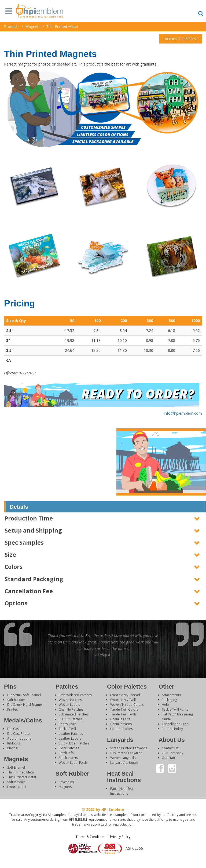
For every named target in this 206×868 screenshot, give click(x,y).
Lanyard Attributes (124, 763)
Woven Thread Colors (127, 705)
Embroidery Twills (124, 700)
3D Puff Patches (71, 719)
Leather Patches (71, 734)
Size (10, 555)
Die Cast (14, 729)
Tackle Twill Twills (123, 714)
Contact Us (170, 748)
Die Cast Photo (19, 734)
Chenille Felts (120, 719)
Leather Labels (70, 738)
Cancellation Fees (175, 724)
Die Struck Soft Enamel (24, 695)
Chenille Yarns (121, 724)
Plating (12, 748)
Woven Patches (70, 700)
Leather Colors (122, 729)
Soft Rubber (16, 700)
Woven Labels (69, 705)
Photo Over (67, 724)
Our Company (172, 753)
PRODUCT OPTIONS (180, 39)
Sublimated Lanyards (126, 753)
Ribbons (14, 743)
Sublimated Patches (74, 714)
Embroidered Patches (75, 695)
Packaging (169, 700)
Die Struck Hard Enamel (25, 705)
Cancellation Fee (29, 591)
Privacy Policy (120, 837)
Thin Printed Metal (21, 772)
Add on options (19, 738)
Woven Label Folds (73, 763)
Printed (13, 709)
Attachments (171, 695)
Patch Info (66, 753)
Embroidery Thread (125, 695)
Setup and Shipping (33, 530)
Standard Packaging (34, 579)
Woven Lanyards (123, 758)
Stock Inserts (68, 758)
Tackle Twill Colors (124, 709)
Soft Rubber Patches (74, 743)
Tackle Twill (67, 729)
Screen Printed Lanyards (129, 748)
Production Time (29, 518)
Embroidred (16, 787)
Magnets (65, 787)
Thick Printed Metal (22, 777)
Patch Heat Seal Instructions (122, 791)
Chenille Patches (71, 709)
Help (165, 705)
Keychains (66, 782)
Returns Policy (172, 729)
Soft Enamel (16, 767)
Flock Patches (69, 748)
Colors (14, 567)
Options (16, 603)
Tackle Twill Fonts (175, 709)
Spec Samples (24, 542)
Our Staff (168, 758)
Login (103, 861)
